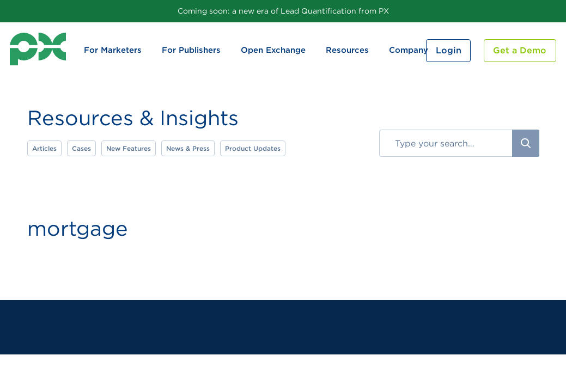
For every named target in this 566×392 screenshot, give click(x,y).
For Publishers (191, 50)
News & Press (188, 148)
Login (449, 50)
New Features (129, 148)
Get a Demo (520, 50)
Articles (44, 148)
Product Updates (253, 148)
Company (409, 50)
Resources (347, 50)
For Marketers (113, 50)
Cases (81, 148)
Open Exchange (273, 50)
